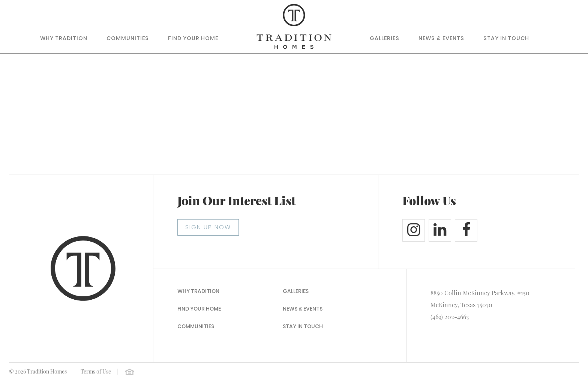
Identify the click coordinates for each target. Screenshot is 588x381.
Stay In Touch (506, 38)
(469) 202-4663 (450, 317)
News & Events (441, 38)
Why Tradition (64, 38)
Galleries (385, 38)
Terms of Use (96, 371)
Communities (128, 38)
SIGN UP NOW (208, 227)
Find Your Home (193, 38)
